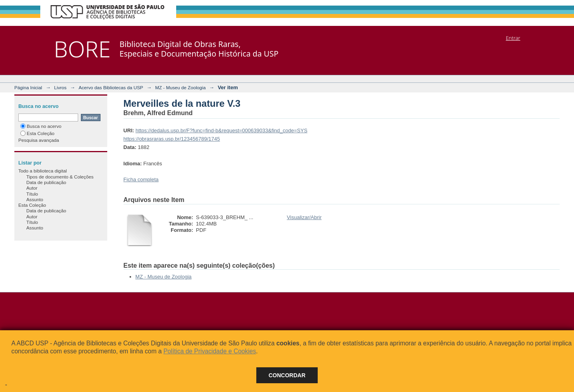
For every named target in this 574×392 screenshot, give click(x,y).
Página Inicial (28, 87)
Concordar (287, 375)
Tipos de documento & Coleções (60, 177)
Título (32, 194)
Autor (32, 188)
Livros (60, 87)
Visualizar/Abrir (304, 217)
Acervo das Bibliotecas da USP (111, 87)
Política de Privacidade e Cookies (210, 351)
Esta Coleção (37, 133)
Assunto (35, 199)
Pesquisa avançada (39, 140)
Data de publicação (46, 182)
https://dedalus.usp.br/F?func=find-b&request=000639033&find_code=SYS (221, 130)
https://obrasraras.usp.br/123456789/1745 (172, 139)
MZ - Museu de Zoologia (180, 87)
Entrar (513, 38)
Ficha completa (141, 179)
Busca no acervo (41, 126)
